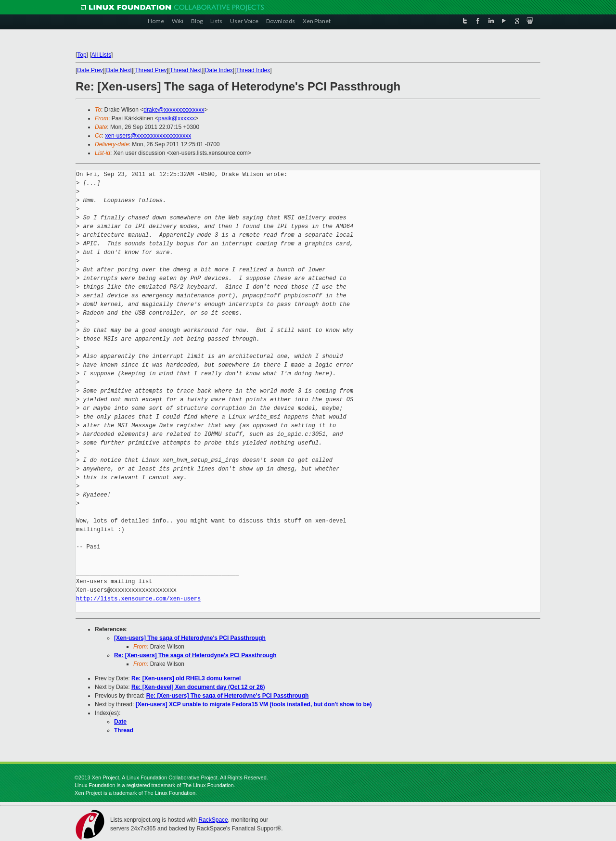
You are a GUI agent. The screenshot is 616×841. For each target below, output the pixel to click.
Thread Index (253, 70)
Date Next (119, 70)
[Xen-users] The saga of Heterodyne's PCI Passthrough (190, 638)
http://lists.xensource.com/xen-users (138, 599)
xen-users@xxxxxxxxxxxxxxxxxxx (148, 136)
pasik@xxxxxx (177, 118)
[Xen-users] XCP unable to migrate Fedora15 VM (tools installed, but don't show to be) (254, 704)
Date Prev (90, 70)
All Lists (101, 55)
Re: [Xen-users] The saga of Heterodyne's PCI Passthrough (195, 655)
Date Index (219, 70)
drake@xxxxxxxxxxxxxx (174, 110)
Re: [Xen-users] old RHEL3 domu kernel (186, 678)
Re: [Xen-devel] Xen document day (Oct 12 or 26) (198, 687)
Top (82, 55)
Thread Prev (151, 70)
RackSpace (213, 820)
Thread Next (186, 70)
